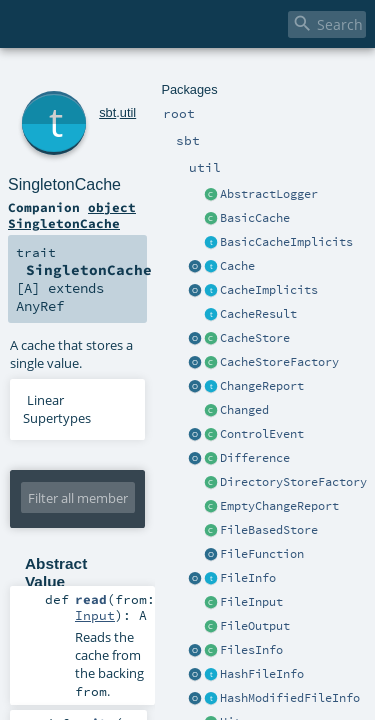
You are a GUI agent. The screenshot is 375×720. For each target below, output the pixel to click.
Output (179, 492)
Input (183, 438)
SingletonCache (145, 99)
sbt (80, 77)
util (101, 77)
